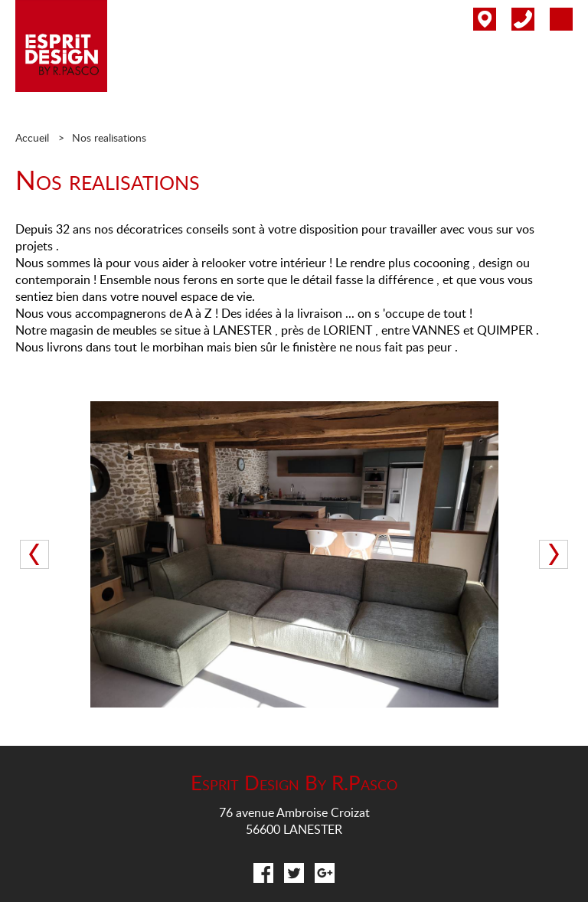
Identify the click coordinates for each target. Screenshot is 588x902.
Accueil (32, 137)
